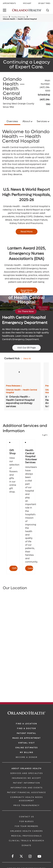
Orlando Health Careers (27, 831)
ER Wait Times (44, 3)
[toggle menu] (5, 10)
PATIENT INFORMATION (27, 783)
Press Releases (14, 386)
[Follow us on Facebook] (13, 856)
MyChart (27, 3)
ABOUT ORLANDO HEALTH (27, 769)
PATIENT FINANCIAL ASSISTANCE (27, 792)
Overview (12, 121)
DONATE (27, 845)
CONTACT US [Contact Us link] (27, 817)
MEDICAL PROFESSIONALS (26, 836)
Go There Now (26, 311)
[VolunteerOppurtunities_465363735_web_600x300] (29, 443)
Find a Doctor (26, 729)
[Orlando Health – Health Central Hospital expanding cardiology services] (22, 373)
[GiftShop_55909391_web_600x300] (13, 443)
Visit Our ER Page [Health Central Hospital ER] (26, 348)
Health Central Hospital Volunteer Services (31, 456)
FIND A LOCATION (26, 724)
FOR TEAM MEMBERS (27, 826)
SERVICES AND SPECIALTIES (27, 773)
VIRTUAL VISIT (26, 743)
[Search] (47, 11)
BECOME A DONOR (27, 757)
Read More (27, 232)
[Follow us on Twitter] (21, 857)
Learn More (31, 568)
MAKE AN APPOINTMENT (27, 738)
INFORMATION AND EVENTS (26, 788)
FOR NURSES (27, 822)
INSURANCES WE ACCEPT (26, 778)
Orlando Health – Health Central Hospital (21, 391)
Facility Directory (18, 17)
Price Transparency (27, 805)
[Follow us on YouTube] (40, 856)
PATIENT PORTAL (26, 733)
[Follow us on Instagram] (30, 856)
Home (5, 17)
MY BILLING (27, 752)
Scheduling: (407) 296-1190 (44, 100)
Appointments (9, 3)
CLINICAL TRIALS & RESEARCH (27, 841)
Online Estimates (27, 748)
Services (42, 121)
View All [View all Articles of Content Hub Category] (27, 359)
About (27, 121)
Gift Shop (13, 452)
